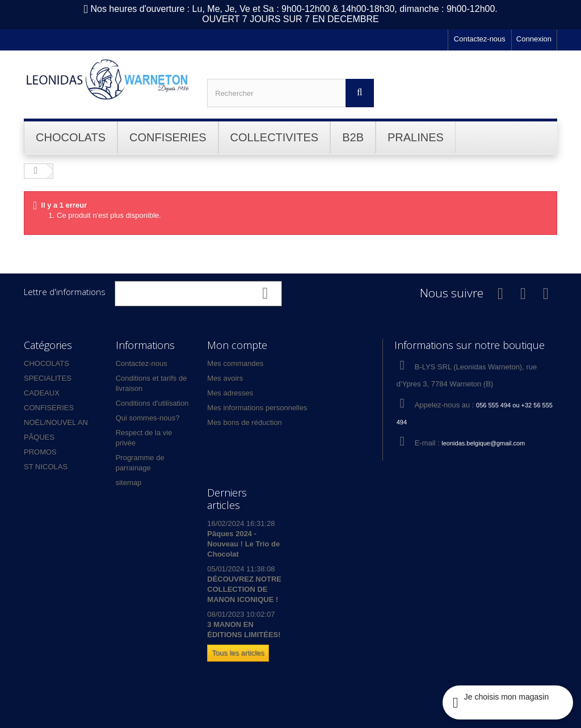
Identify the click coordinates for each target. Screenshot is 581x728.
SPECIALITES (48, 378)
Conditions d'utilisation (152, 403)
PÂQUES (39, 437)
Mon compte (237, 345)
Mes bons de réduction (245, 422)
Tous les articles (238, 653)
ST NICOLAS (46, 467)
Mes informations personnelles (257, 408)
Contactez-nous (480, 39)
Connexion (534, 39)
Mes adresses (230, 393)
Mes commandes (235, 363)
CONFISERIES (49, 408)
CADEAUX (42, 393)
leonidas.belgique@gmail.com (483, 443)
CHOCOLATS (47, 363)
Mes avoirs (225, 378)
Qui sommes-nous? (148, 418)
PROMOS (40, 452)
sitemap (129, 483)
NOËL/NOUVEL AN (56, 422)
